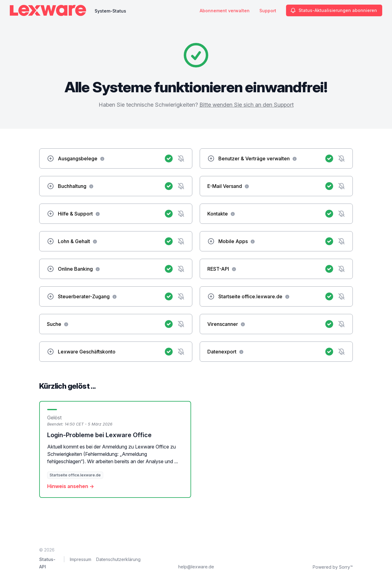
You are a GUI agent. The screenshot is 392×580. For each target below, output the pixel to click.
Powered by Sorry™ (333, 567)
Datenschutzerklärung (118, 559)
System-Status (110, 11)
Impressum (81, 559)
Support (268, 11)
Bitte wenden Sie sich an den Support (247, 105)
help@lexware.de (196, 567)
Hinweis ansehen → (71, 486)
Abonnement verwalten (225, 11)
